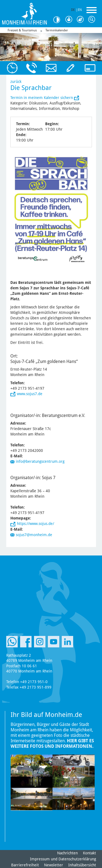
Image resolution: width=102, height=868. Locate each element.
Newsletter (54, 865)
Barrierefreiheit (25, 865)
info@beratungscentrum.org (40, 461)
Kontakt (89, 853)
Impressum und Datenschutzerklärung (63, 859)
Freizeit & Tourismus (22, 30)
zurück (16, 82)
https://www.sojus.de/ (35, 524)
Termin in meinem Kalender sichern (42, 98)
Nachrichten (67, 853)
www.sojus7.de (30, 394)
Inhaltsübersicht (82, 865)
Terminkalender (57, 30)
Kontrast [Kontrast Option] (58, 20)
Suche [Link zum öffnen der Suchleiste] (93, 20)
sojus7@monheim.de (34, 535)
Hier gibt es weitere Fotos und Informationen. (52, 744)
